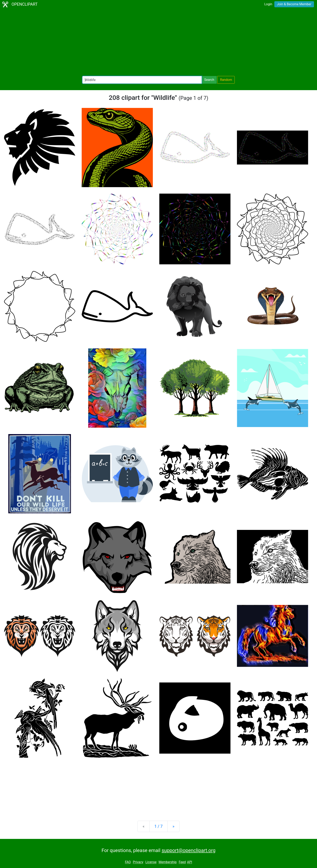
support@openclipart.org (188, 850)
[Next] (173, 826)
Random (226, 80)
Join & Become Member (294, 4)
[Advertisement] (158, 42)
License (151, 862)
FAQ (128, 862)
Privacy (138, 862)
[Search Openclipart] (142, 80)
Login (268, 4)
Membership (167, 862)
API (190, 862)
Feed (182, 862)
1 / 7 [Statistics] (159, 826)
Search (209, 80)
